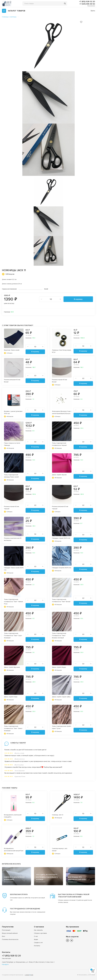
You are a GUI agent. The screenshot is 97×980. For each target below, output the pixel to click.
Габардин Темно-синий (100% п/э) (14, 569)
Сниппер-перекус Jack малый (60, 850)
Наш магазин (91, 6)
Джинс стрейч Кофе (11, 697)
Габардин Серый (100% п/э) (61, 538)
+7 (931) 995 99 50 (87, 4)
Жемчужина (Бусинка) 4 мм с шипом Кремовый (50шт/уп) (62, 412)
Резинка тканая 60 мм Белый (59, 381)
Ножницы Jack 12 (58, 815)
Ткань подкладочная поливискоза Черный (59, 444)
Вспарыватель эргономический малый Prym (14, 850)
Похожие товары (10, 788)
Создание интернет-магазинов (12, 975)
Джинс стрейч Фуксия (59, 475)
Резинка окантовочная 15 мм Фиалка (13, 539)
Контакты (37, 946)
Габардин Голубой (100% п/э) (62, 568)
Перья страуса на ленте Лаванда (12, 444)
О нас (36, 936)
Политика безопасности (10, 939)
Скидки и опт (38, 943)
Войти (93, 11)
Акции (36, 939)
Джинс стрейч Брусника (12, 667)
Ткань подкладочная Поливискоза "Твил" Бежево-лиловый (59, 636)
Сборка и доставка (40, 933)
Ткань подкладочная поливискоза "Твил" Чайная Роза (13, 602)
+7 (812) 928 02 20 (87, 2)
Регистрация (6, 930)
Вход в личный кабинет (10, 933)
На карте (5, 964)
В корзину (78, 299)
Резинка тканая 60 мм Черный (11, 508)
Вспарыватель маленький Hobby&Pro (13, 816)
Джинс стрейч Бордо (59, 667)
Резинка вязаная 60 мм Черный (60, 508)
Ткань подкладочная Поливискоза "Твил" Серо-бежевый (13, 636)
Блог (4, 936)
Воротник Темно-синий (12, 350)
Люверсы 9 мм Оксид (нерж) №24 (62, 351)
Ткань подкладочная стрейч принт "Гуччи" (62, 727)
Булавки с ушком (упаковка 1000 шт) (13, 412)
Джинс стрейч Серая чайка (61, 697)
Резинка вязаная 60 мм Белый (12, 381)
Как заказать (38, 930)
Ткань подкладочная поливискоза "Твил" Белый (61, 600)
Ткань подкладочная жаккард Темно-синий (11, 476)
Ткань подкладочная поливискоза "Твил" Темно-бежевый (13, 728)
